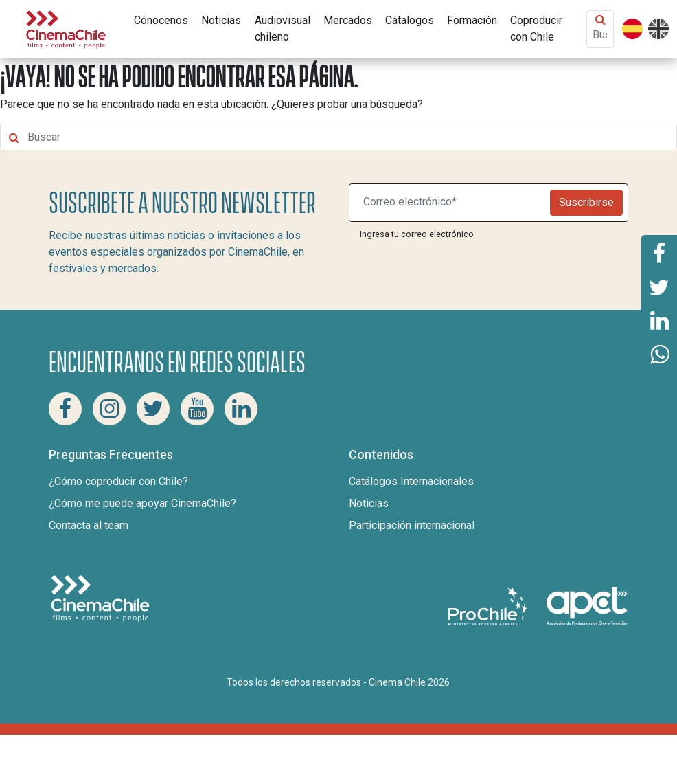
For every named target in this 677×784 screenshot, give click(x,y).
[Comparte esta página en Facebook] (659, 252)
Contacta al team (89, 525)
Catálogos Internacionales (411, 481)
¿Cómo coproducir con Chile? (118, 481)
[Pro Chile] (489, 606)
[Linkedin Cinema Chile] (241, 409)
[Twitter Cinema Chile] (153, 409)
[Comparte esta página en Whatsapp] (659, 355)
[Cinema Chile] (66, 28)
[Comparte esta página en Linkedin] (659, 321)
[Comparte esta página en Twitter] (659, 287)
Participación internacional (412, 525)
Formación (472, 20)
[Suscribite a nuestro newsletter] (452, 203)
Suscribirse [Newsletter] (586, 202)
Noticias (221, 20)
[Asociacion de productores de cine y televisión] (587, 606)
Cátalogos (410, 20)
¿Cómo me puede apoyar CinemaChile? (142, 503)
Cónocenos (161, 20)
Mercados (348, 20)
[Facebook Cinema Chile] (65, 409)
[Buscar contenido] (600, 35)
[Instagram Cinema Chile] (109, 409)
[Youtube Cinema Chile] (197, 409)
